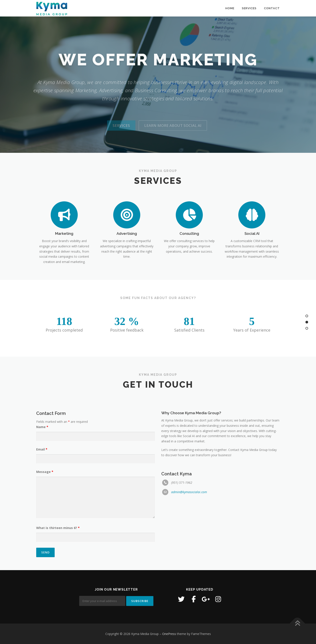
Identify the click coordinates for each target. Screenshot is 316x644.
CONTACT (272, 8)
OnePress (169, 634)
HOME (230, 8)
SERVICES (249, 8)
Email (42, 548)
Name (42, 526)
